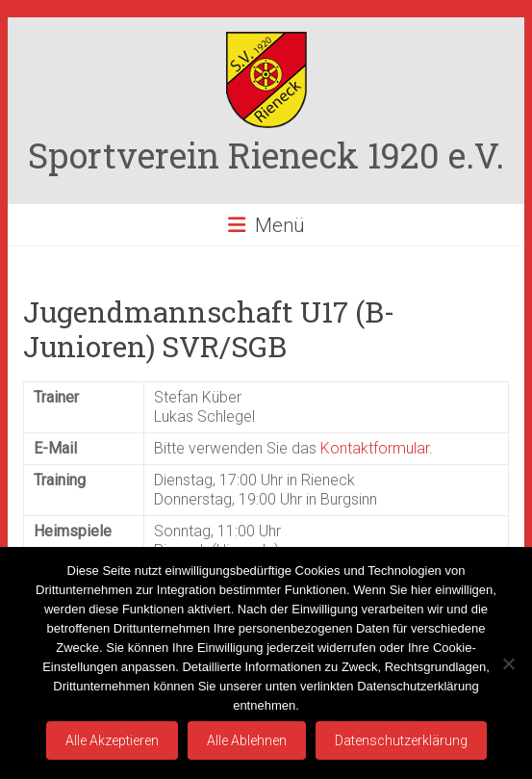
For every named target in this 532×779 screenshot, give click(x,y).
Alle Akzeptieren (112, 740)
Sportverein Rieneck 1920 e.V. (266, 155)
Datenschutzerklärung (401, 740)
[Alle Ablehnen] (508, 663)
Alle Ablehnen (247, 740)
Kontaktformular (375, 448)
